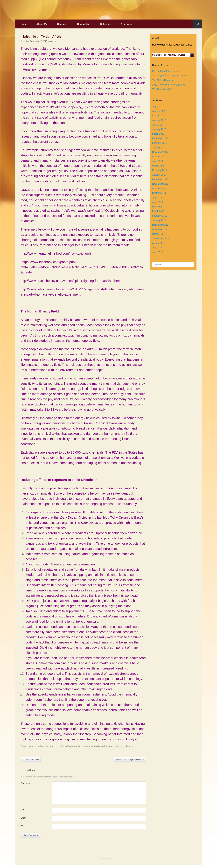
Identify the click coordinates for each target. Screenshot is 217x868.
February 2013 (160, 216)
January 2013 (159, 220)
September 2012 (161, 239)
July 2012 (157, 248)
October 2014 (159, 157)
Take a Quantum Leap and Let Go (169, 76)
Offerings (126, 24)
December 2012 (160, 225)
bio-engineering (53, 746)
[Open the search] (197, 24)
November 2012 (160, 229)
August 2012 (159, 243)
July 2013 (157, 198)
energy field (77, 746)
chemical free (66, 746)
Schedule (106, 24)
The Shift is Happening (164, 80)
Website (24, 826)
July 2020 (157, 106)
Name (24, 810)
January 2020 (159, 111)
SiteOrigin (106, 858)
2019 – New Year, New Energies (169, 85)
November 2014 (160, 152)
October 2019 (159, 116)
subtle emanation (108, 746)
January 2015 (159, 147)
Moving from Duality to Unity (166, 71)
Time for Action (31, 760)
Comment (26, 783)
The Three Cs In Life (163, 89)
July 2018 (157, 125)
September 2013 (161, 193)
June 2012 (157, 252)
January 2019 (159, 120)
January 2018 (159, 129)
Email (23, 818)
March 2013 (158, 211)
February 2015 (160, 143)
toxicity (131, 746)
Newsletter (33, 746)
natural (85, 746)
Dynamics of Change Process (130, 760)
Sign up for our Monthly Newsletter (170, 55)
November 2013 (160, 184)
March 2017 (158, 134)
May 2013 (157, 207)
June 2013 (157, 202)
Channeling (84, 24)
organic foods (94, 746)
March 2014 (158, 166)
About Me (42, 24)
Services (62, 24)
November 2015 (160, 138)
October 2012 (159, 234)
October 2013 (159, 188)
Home (23, 24)
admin (53, 41)
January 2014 (159, 175)
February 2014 (160, 170)
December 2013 (160, 179)
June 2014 (157, 161)
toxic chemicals (122, 746)
